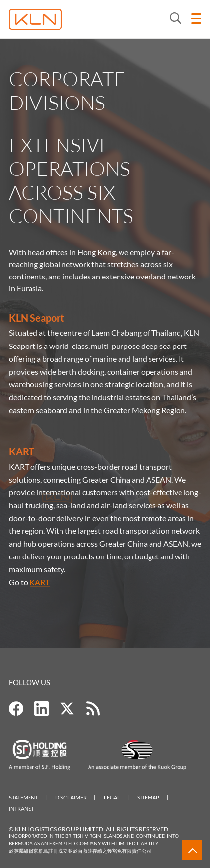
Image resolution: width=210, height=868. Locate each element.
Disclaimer (71, 797)
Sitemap (148, 797)
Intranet (21, 809)
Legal (112, 797)
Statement (23, 797)
